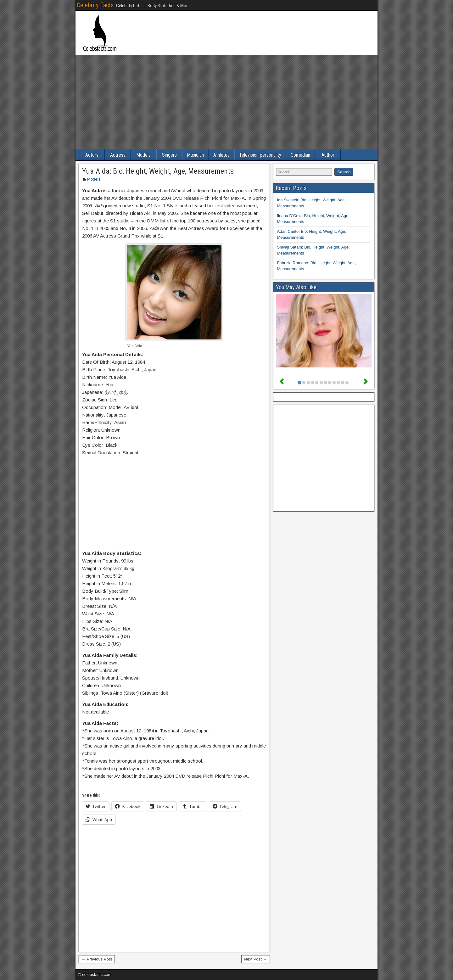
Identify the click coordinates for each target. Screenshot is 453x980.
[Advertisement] (226, 102)
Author (328, 155)
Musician (195, 155)
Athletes (221, 155)
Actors (92, 155)
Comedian (300, 155)
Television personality (260, 155)
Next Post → (256, 959)
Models (143, 155)
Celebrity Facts (95, 5)
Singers (169, 155)
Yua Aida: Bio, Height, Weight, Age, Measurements (158, 171)
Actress (118, 155)
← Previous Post (97, 959)
